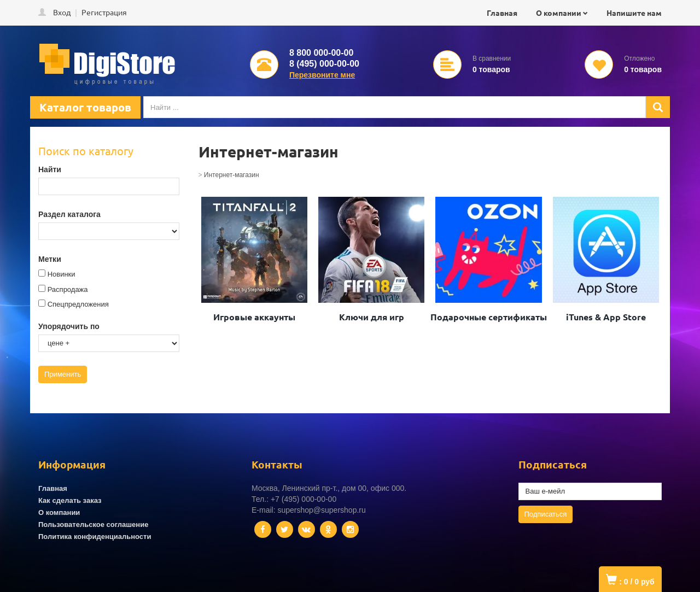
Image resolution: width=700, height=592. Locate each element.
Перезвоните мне (322, 75)
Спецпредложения (78, 304)
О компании (559, 13)
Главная (502, 13)
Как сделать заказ (70, 500)
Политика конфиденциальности (95, 537)
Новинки (62, 274)
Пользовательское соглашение (93, 524)
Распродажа (68, 289)
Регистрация (104, 12)
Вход (62, 12)
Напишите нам (634, 13)
